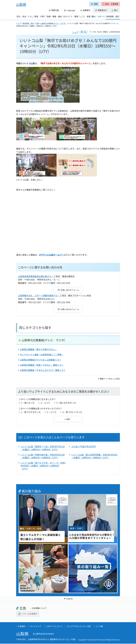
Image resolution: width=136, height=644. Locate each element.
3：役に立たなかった (66, 403)
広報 (37, 23)
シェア (75, 32)
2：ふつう (45, 403)
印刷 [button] (85, 32)
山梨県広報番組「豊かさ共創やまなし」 (39, 349)
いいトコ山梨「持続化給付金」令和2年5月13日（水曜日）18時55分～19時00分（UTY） (43, 456)
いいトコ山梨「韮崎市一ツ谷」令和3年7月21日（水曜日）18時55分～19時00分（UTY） (43, 448)
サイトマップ (36, 627)
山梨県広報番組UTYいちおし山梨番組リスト (40, 360)
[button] (110, 4)
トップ (19, 23)
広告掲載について (39, 608)
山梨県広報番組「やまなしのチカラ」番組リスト (43, 370)
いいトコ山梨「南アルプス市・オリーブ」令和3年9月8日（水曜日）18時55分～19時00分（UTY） (43, 466)
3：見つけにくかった (72, 412)
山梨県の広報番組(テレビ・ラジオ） (54, 23)
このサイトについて (54, 627)
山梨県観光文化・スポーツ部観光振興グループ (40, 296)
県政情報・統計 (28, 23)
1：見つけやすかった (31, 412)
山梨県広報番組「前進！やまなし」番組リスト (42, 365)
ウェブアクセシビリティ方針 (79, 627)
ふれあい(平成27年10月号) (84, 447)
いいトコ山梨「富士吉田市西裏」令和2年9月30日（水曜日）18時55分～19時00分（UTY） (94, 456)
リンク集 (99, 627)
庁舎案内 (22, 627)
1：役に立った (28, 403)
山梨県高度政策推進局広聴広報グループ (37, 276)
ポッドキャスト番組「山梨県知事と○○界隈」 (42, 355)
